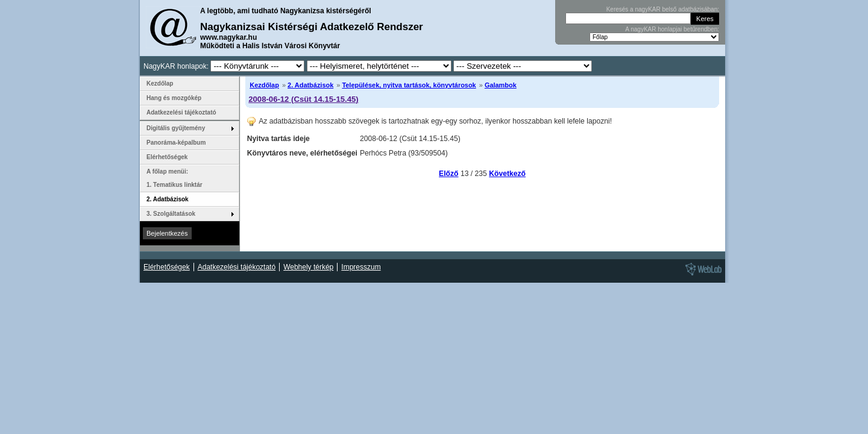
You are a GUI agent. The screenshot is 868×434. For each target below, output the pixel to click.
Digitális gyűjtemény (176, 128)
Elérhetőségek (167, 157)
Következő (507, 174)
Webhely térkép (308, 267)
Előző (448, 174)
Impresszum (361, 267)
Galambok (501, 85)
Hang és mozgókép (174, 98)
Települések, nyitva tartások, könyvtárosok (409, 85)
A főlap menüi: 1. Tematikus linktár (175, 178)
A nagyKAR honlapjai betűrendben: (672, 29)
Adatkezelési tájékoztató (181, 112)
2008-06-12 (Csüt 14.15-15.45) (303, 99)
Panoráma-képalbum (176, 143)
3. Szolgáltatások (171, 214)
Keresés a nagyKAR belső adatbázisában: (663, 9)
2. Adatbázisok (310, 85)
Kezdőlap (264, 85)
